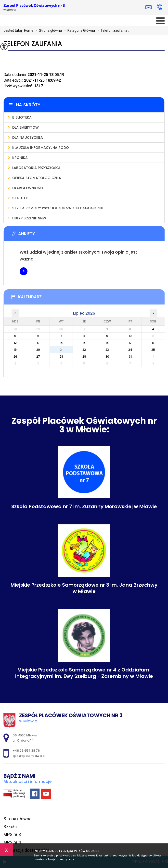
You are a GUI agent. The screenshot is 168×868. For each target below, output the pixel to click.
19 (15, 350)
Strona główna (48, 30)
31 (130, 357)
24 (130, 350)
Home (29, 30)
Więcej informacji (24, 271)
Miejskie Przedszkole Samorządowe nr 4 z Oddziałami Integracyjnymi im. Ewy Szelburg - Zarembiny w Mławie (84, 673)
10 (130, 336)
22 (84, 350)
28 (61, 357)
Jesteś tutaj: (14, 30)
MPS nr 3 (12, 834)
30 (107, 357)
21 (61, 350)
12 (15, 343)
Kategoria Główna (78, 30)
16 (107, 343)
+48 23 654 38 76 (159, 7)
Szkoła (10, 827)
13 (38, 343)
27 (38, 357)
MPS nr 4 (12, 842)
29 (84, 357)
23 (107, 350)
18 (153, 343)
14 (61, 343)
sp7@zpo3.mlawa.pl (149, 7)
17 (130, 343)
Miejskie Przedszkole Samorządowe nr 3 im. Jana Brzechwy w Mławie (84, 588)
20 (38, 350)
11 (153, 336)
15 (84, 343)
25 (153, 350)
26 (15, 357)
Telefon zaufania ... (113, 30)
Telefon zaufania (33, 44)
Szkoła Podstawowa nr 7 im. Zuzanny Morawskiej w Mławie (84, 506)
